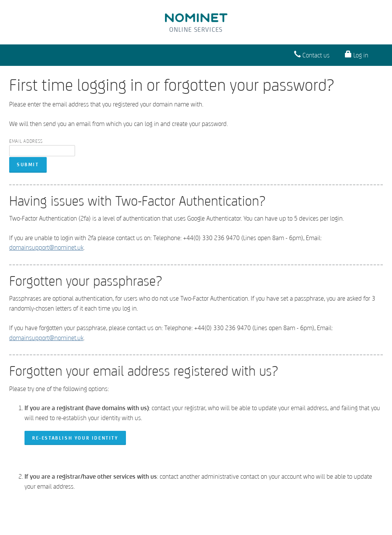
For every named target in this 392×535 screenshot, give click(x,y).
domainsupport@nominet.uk (46, 247)
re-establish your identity (75, 438)
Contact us (312, 55)
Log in (357, 55)
